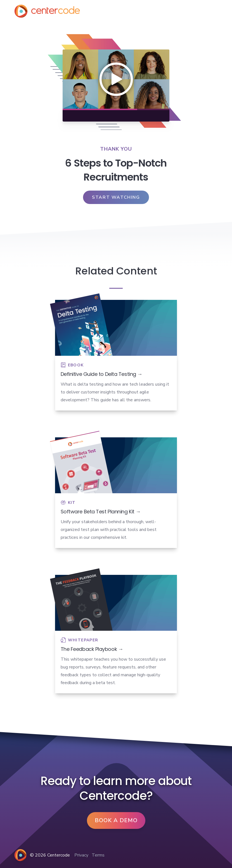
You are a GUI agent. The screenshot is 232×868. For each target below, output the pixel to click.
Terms (98, 855)
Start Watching (116, 197)
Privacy (81, 855)
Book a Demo (116, 820)
